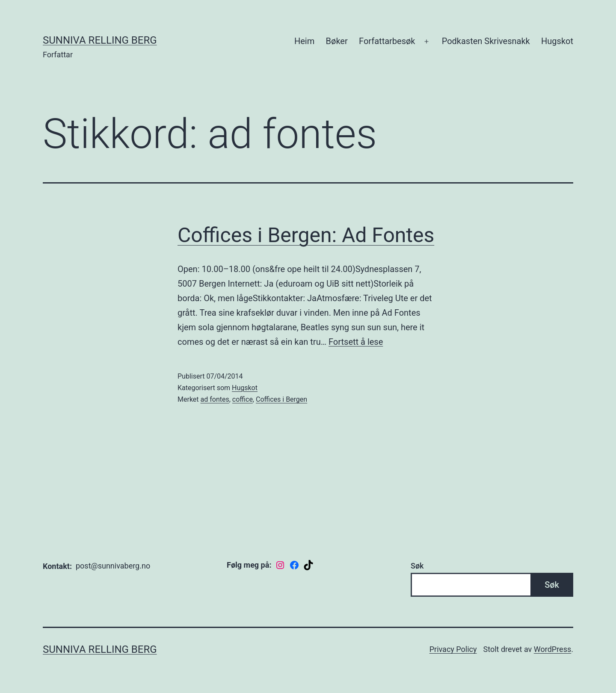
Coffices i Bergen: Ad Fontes (306, 235)
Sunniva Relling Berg (100, 40)
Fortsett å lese (356, 342)
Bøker (337, 41)
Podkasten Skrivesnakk (486, 41)
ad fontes (215, 399)
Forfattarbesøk (387, 41)
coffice (243, 399)
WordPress (552, 649)
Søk (417, 566)
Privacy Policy (453, 649)
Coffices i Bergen (281, 399)
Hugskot (557, 41)
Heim (304, 41)
